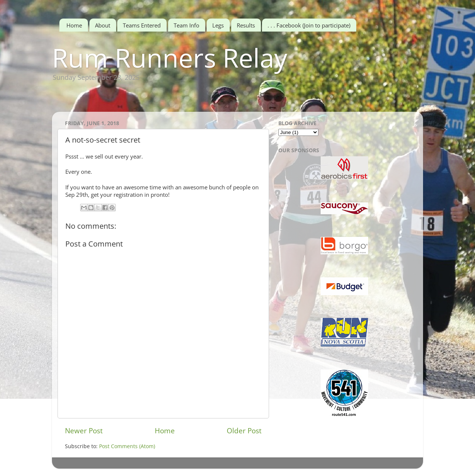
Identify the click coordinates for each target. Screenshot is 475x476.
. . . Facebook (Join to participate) (309, 25)
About (103, 25)
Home (74, 25)
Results (246, 25)
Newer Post (84, 431)
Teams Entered (142, 25)
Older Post (244, 431)
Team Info (186, 25)
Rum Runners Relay (170, 58)
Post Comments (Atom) (127, 446)
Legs (218, 25)
